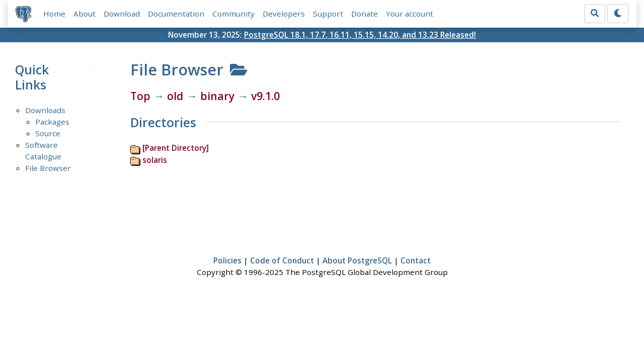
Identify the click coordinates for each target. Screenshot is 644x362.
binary (217, 96)
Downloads (45, 110)
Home (54, 14)
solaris (155, 160)
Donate (365, 14)
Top (140, 96)
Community (233, 14)
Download (122, 14)
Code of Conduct (282, 260)
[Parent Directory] (176, 148)
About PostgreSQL (357, 260)
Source (48, 133)
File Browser (48, 168)
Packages (52, 122)
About (85, 14)
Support (328, 14)
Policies (227, 260)
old (175, 96)
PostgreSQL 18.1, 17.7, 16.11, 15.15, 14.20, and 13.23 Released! (360, 35)
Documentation (176, 14)
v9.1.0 (265, 96)
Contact (416, 260)
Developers (284, 14)
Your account (410, 14)
